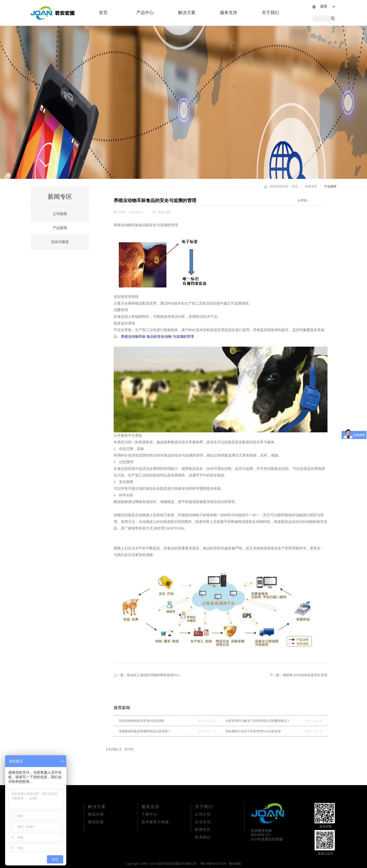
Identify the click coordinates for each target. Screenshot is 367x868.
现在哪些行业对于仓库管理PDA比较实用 (253, 731)
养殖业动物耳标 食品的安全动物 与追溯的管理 (157, 337)
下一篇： (298, 675)
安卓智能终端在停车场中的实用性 (142, 721)
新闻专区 (311, 186)
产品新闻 (330, 186)
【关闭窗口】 (114, 749)
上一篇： (147, 675)
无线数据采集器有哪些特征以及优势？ (145, 731)
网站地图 (234, 864)
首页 (103, 13)
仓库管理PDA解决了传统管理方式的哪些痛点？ (258, 721)
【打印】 (129, 749)
